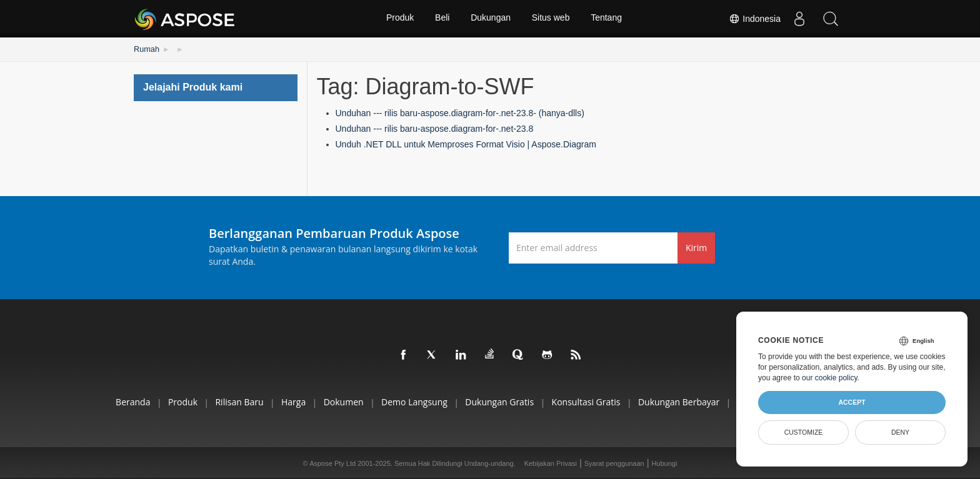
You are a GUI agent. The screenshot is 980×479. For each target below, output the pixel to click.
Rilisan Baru (227, 401)
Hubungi (664, 463)
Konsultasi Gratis (591, 401)
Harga (285, 401)
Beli (442, 19)
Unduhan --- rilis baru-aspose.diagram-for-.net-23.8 (435, 128)
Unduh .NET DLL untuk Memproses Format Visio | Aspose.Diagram (466, 144)
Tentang (608, 19)
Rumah (146, 49)
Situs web (552, 19)
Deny (900, 432)
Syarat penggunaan (614, 463)
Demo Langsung (412, 401)
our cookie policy (830, 378)
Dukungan (491, 19)
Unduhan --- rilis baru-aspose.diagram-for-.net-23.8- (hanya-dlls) (460, 112)
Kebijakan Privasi (551, 463)
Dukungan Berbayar (687, 401)
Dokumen (339, 401)
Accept (852, 402)
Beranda (114, 401)
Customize (804, 432)
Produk (398, 19)
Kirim (696, 247)
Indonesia (755, 19)
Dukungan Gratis (501, 401)
